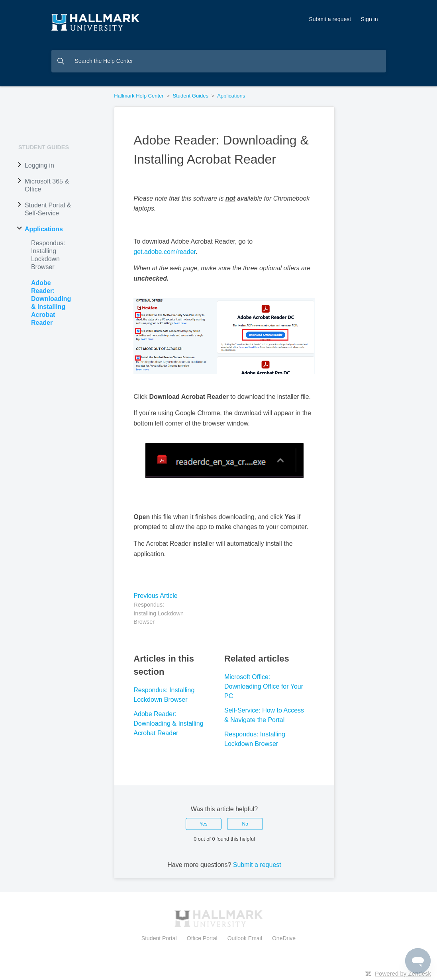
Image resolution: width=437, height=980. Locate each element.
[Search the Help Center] (219, 61)
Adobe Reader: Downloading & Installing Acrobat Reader (168, 723)
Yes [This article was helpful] (204, 824)
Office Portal (202, 938)
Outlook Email (245, 938)
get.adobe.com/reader (165, 252)
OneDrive (282, 938)
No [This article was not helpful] (245, 824)
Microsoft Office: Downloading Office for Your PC (264, 686)
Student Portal (161, 938)
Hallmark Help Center (139, 96)
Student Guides (190, 96)
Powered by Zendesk (403, 973)
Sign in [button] (369, 19)
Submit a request (330, 19)
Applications (231, 96)
